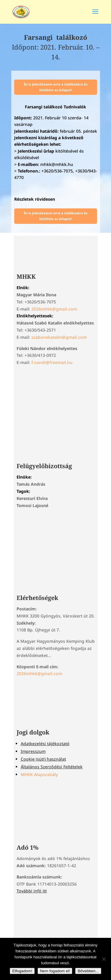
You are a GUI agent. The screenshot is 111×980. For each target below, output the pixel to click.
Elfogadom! (22, 971)
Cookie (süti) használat (43, 759)
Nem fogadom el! (55, 971)
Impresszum (33, 751)
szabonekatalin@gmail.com (59, 337)
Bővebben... (88, 971)
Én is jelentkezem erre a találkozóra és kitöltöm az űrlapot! (56, 87)
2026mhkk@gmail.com (54, 309)
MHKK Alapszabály (39, 774)
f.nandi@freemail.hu (52, 362)
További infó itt (32, 891)
